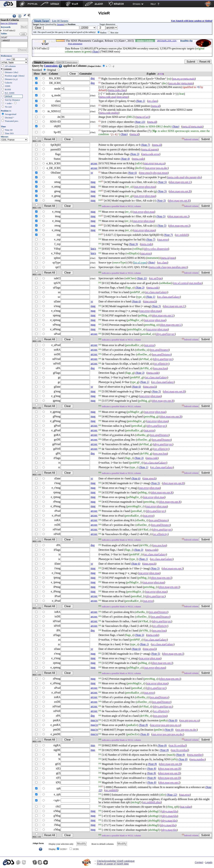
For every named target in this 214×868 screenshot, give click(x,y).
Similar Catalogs (145, 41)
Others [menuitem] (137, 4)
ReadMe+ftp (186, 41)
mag (93, 182)
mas (93, 745)
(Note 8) (173, 721)
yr (92, 173)
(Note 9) (133, 244)
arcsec (94, 163)
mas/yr (94, 720)
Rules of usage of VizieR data (113, 864)
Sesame (61, 24)
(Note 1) (141, 101)
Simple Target (42, 21)
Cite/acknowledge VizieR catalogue (116, 861)
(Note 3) (135, 154)
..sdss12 (14, 41)
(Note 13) (140, 122)
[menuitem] (8, 4)
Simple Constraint (44, 62)
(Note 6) (132, 173)
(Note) (96, 52)
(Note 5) (162, 182)
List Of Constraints (67, 62)
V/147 (14, 38)
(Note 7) (146, 145)
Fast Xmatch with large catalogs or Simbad (192, 21)
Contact (199, 862)
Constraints (53, 66)
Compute (8, 69)
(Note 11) (142, 278)
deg (93, 78)
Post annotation (75, 44)
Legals (209, 862)
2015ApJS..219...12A (167, 41)
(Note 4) (125, 159)
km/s (93, 249)
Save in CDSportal (9, 23)
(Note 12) (172, 795)
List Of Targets (60, 21)
